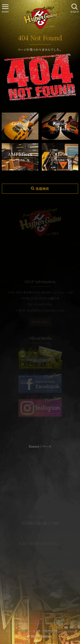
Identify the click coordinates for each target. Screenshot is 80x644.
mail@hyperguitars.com (46, 310)
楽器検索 (42, 189)
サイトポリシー (40, 517)
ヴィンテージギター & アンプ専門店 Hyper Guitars (40, 631)
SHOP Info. (40, 322)
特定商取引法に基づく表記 (40, 523)
